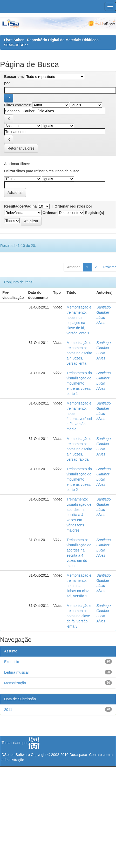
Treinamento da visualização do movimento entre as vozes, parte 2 (79, 479)
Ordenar (50, 213)
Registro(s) (94, 213)
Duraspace (78, 755)
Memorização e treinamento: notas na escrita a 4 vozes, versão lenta (79, 353)
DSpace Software (16, 755)
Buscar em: (14, 77)
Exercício (12, 662)
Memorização (15, 683)
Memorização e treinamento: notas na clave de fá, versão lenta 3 (79, 616)
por (7, 83)
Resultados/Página (20, 206)
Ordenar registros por (73, 206)
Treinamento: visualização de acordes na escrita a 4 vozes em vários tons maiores (79, 515)
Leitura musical (16, 672)
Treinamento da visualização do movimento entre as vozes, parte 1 (79, 383)
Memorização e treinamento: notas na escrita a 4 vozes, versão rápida (79, 449)
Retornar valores (21, 148)
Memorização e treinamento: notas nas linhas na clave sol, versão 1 (79, 586)
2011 (8, 710)
